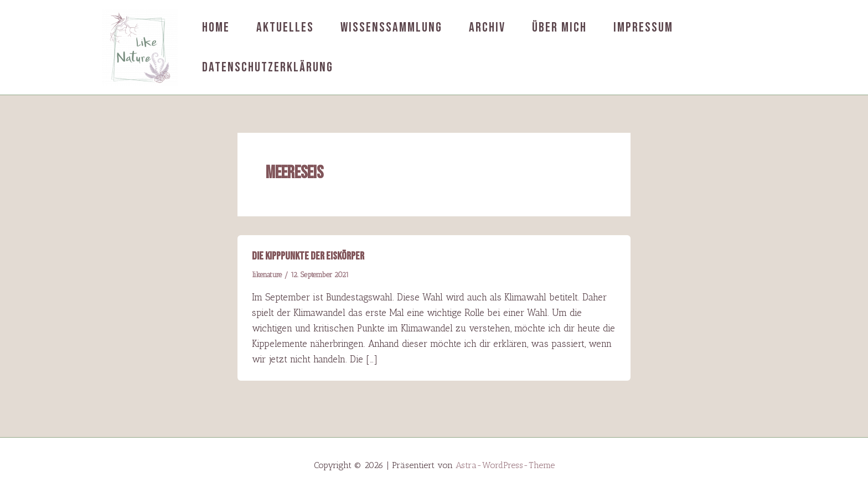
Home (216, 27)
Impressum (643, 27)
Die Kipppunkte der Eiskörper (308, 256)
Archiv (487, 27)
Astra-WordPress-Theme (505, 465)
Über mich (559, 27)
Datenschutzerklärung (268, 67)
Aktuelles (285, 27)
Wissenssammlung (391, 27)
